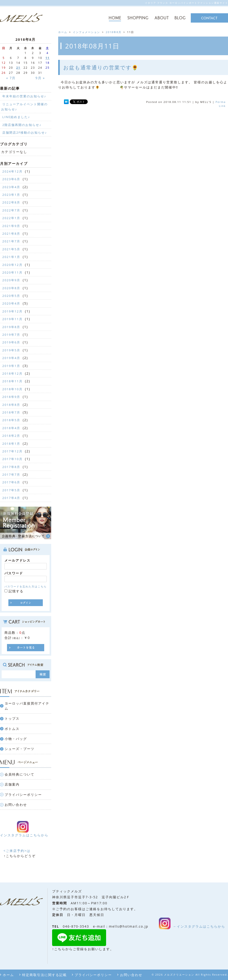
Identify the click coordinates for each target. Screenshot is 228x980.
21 (18, 68)
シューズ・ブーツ (20, 749)
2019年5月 (11, 350)
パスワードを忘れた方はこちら (26, 586)
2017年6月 (11, 482)
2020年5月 (11, 296)
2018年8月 (114, 32)
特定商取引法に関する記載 (44, 975)
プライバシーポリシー (23, 795)
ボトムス (12, 729)
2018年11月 (12, 381)
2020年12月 (12, 265)
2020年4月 (11, 303)
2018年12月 (12, 373)
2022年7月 (11, 210)
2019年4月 (11, 358)
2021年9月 (11, 226)
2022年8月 (11, 202)
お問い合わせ (16, 805)
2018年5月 (11, 420)
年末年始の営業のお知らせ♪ (24, 96)
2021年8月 (11, 234)
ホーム (8, 975)
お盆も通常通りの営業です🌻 (101, 67)
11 (47, 58)
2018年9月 (11, 397)
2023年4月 (11, 187)
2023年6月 (11, 179)
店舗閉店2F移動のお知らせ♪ (25, 132)
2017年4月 (11, 498)
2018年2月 (11, 436)
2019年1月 (11, 366)
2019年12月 (12, 311)
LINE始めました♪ (16, 117)
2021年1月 (11, 257)
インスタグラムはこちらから (24, 835)
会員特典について (20, 774)
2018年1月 (11, 444)
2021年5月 (11, 249)
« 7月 (11, 78)
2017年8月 (11, 467)
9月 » (40, 78)
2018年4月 (11, 428)
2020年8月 (11, 288)
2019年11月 (12, 319)
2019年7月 (11, 335)
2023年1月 (11, 195)
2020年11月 (12, 272)
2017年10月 (12, 459)
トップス (12, 718)
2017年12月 (12, 451)
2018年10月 (12, 389)
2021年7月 (11, 241)
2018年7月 (11, 412)
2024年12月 (12, 171)
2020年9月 (11, 280)
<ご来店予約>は (17, 851)
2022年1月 (11, 218)
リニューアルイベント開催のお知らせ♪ (24, 107)
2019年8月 (11, 327)
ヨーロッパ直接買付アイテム (27, 706)
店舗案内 (12, 784)
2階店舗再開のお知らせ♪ (22, 125)
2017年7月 (11, 475)
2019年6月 (11, 342)
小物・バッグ (16, 739)
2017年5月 (11, 490)
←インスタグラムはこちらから (199, 926)
